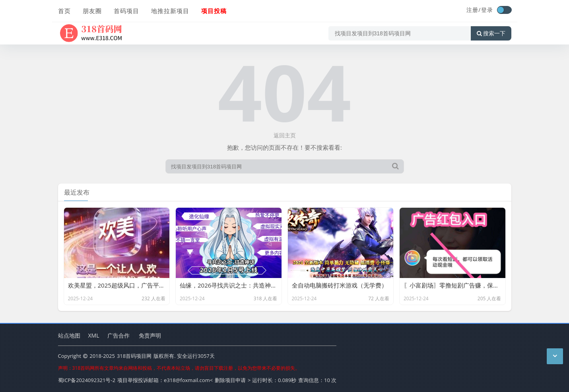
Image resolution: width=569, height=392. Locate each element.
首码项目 (126, 11)
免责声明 (150, 335)
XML (94, 335)
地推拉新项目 (170, 11)
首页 (64, 11)
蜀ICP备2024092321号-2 (87, 380)
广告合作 (118, 335)
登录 (487, 10)
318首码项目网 (134, 356)
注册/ (474, 10)
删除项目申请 (230, 380)
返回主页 (285, 135)
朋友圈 (92, 11)
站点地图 (69, 335)
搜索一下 (491, 33)
